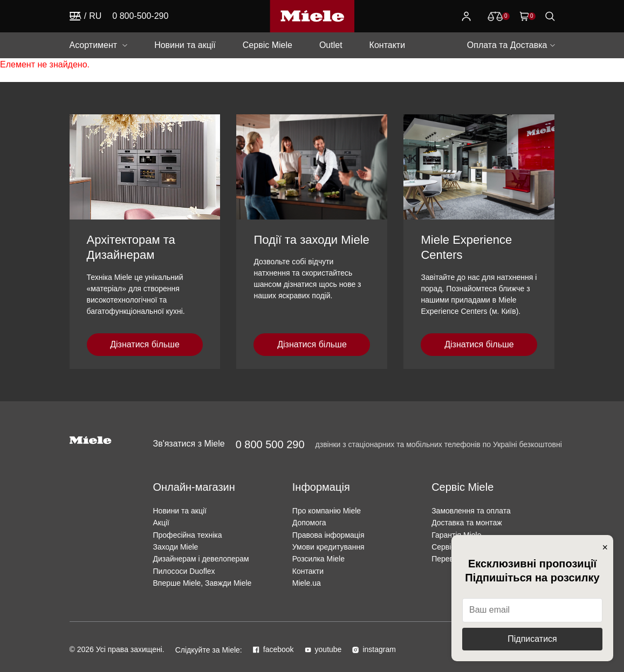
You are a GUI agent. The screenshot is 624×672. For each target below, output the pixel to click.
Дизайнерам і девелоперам (201, 559)
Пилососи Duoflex (184, 571)
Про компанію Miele (327, 511)
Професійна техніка (187, 535)
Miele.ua (307, 583)
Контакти (388, 45)
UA (76, 16)
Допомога (309, 523)
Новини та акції (185, 45)
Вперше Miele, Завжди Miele (202, 583)
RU (95, 16)
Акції (161, 523)
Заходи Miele (175, 547)
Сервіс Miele (268, 45)
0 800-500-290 (140, 16)
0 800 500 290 (270, 444)
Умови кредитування (328, 547)
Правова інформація (328, 535)
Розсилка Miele (318, 559)
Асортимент (94, 45)
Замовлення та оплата (471, 511)
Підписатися (532, 639)
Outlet (331, 45)
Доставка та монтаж (467, 523)
